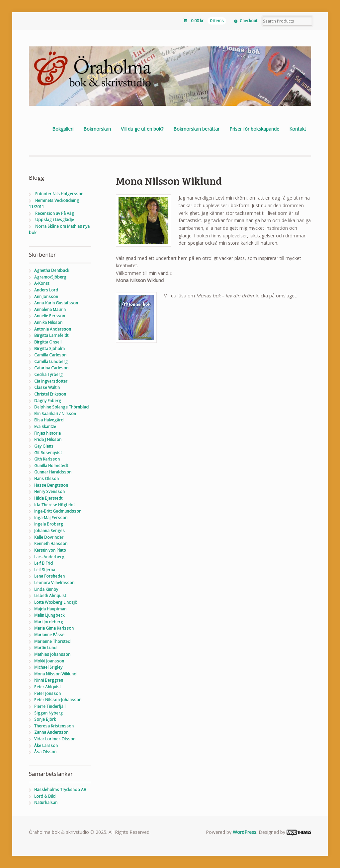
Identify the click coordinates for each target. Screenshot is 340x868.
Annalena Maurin (50, 310)
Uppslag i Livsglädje (55, 220)
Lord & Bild (45, 796)
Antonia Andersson (53, 329)
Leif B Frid (43, 563)
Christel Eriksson (50, 394)
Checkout (249, 21)
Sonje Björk (45, 719)
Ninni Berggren (49, 680)
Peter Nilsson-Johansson (58, 700)
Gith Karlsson (47, 459)
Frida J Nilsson (48, 439)
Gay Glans (44, 446)
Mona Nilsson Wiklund (55, 674)
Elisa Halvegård (49, 420)
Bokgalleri (63, 129)
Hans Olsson (46, 479)
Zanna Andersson (51, 732)
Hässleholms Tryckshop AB (60, 790)
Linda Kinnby (46, 589)
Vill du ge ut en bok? (142, 129)
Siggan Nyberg (48, 713)
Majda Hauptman (50, 609)
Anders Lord (46, 290)
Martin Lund (45, 648)
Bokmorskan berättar (196, 129)
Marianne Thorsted (52, 641)
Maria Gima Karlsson (54, 628)
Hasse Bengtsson (51, 485)
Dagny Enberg (48, 401)
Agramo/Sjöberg (50, 277)
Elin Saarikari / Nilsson (55, 414)
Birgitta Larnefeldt (51, 335)
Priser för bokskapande (254, 129)
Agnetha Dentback (52, 270)
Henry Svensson (49, 492)
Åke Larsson (46, 745)
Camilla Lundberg (51, 362)
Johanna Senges (49, 531)
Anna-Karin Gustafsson (56, 303)
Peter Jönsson (47, 693)
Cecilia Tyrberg (48, 374)
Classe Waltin (47, 387)
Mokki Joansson (49, 661)
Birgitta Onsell (48, 342)
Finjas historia (47, 433)
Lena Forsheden (49, 576)
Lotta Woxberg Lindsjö (56, 602)
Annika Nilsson (48, 322)
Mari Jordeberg (49, 622)
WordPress (245, 832)
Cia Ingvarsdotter (51, 381)
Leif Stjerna (45, 570)
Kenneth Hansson (51, 544)
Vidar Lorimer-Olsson (55, 739)
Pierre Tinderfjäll (50, 706)
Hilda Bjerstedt (48, 498)
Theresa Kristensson (54, 726)
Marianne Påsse (49, 635)
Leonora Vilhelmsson (54, 583)
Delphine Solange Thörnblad (61, 407)
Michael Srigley (48, 667)
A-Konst (42, 283)
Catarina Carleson (51, 368)
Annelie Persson (50, 316)
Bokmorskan (97, 129)
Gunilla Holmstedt (51, 466)
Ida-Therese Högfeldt (54, 505)
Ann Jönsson (46, 297)
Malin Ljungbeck (49, 615)
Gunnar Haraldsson (53, 472)
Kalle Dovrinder (49, 537)
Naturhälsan (46, 803)
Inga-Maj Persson (51, 518)
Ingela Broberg (49, 524)
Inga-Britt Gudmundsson (58, 511)
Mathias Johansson (52, 654)
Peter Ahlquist (47, 687)
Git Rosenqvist (48, 453)
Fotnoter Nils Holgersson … (61, 194)
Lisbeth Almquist (50, 596)
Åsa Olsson (45, 752)
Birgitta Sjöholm (49, 349)
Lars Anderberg (49, 557)
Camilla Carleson (50, 355)
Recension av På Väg (55, 213)
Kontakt (298, 129)
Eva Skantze (45, 427)
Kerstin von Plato (50, 550)
